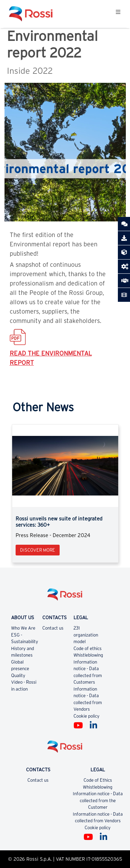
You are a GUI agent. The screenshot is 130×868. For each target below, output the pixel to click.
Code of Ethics (98, 780)
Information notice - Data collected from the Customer (98, 800)
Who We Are (23, 628)
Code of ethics (88, 648)
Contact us (53, 628)
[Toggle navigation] (118, 14)
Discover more (38, 550)
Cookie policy (86, 716)
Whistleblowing (88, 655)
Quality (18, 676)
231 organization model (86, 635)
